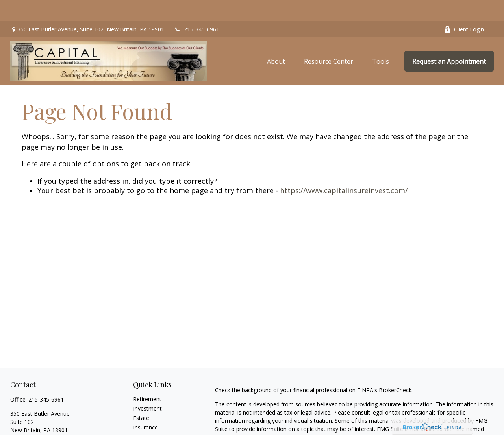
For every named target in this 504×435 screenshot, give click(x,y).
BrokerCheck (395, 368)
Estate (141, 396)
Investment (147, 387)
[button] (276, 40)
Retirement (147, 377)
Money (142, 425)
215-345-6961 (197, 8)
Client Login (464, 8)
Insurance (145, 406)
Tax (138, 415)
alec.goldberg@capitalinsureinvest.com (59, 422)
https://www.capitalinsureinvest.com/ (344, 169)
